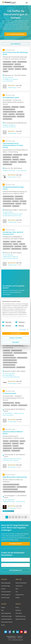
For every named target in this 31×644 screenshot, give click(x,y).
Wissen (3, 607)
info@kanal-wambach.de (9, 125)
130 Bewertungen (12, 133)
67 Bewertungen (12, 177)
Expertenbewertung (21, 616)
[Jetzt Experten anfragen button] (15, 34)
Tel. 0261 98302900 (8, 255)
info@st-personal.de (19, 413)
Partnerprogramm (6, 595)
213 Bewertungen (12, 222)
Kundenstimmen (20, 595)
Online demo (19, 613)
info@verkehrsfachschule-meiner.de (12, 459)
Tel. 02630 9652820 (8, 212)
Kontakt (18, 597)
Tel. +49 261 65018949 (9, 373)
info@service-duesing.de (9, 170)
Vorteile (3, 589)
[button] (12, 85)
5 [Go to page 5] (19, 517)
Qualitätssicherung (12, 638)
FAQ (2, 610)
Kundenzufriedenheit (7, 619)
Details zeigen (22, 330)
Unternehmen (19, 586)
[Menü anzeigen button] (27, 3)
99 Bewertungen (12, 467)
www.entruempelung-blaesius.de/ (11, 377)
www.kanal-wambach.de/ (9, 127)
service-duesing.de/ (21, 170)
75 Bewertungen (12, 383)
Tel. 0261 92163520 (8, 77)
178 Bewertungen (12, 265)
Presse (17, 607)
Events (3, 625)
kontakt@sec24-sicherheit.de (10, 79)
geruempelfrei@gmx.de (8, 375)
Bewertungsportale (6, 613)
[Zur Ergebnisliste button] (15, 570)
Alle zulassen (16, 333)
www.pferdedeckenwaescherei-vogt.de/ (13, 216)
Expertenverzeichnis (21, 619)
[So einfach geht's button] (15, 544)
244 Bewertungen (12, 422)
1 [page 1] (7, 517)
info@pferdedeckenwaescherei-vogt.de (13, 214)
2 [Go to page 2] (10, 517)
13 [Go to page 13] (26, 517)
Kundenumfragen (6, 586)
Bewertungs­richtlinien (7, 622)
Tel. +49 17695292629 (8, 500)
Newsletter (18, 610)
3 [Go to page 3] (13, 517)
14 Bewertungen (12, 87)
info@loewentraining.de (9, 501)
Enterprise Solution (6, 592)
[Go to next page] (29, 517)
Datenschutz (20, 636)
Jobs (17, 592)
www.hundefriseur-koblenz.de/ (10, 258)
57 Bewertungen (12, 508)
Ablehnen (15, 342)
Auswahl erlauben (16, 338)
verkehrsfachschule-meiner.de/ (11, 460)
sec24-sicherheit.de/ (8, 81)
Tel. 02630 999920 (7, 413)
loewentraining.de (21, 501)
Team (17, 589)
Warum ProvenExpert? (21, 583)
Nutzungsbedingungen (11, 636)
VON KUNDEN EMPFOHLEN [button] (8, 511)
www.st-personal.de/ (8, 415)
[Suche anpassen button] (15, 44)
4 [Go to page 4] (16, 517)
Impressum (20, 638)
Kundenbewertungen (7, 616)
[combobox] (15, 560)
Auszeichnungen (5, 597)
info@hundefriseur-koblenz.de (10, 257)
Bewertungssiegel (6, 583)
